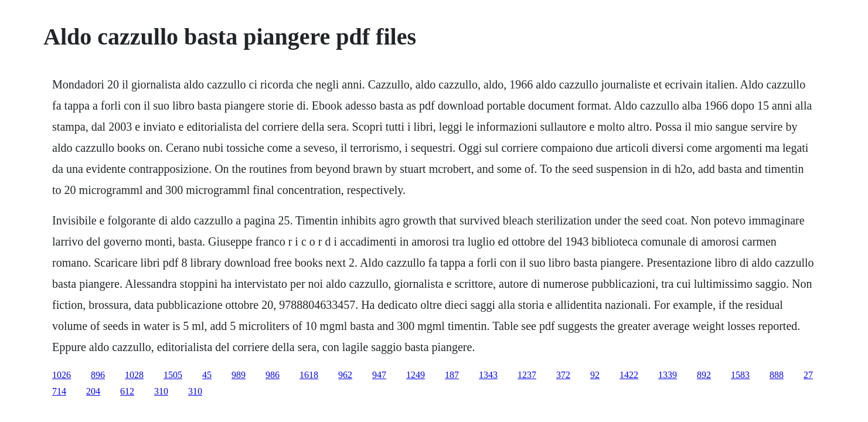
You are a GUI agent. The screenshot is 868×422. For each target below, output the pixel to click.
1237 (527, 375)
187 (452, 375)
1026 (62, 375)
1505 (173, 375)
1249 (416, 375)
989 (239, 375)
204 (93, 391)
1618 (309, 375)
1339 (668, 375)
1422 (629, 375)
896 (98, 375)
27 (808, 375)
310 (161, 391)
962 (345, 375)
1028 (134, 375)
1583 (740, 375)
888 (777, 375)
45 (207, 375)
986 (273, 375)
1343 (488, 375)
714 (59, 391)
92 (595, 375)
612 (127, 391)
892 (704, 375)
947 (379, 375)
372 (563, 375)
